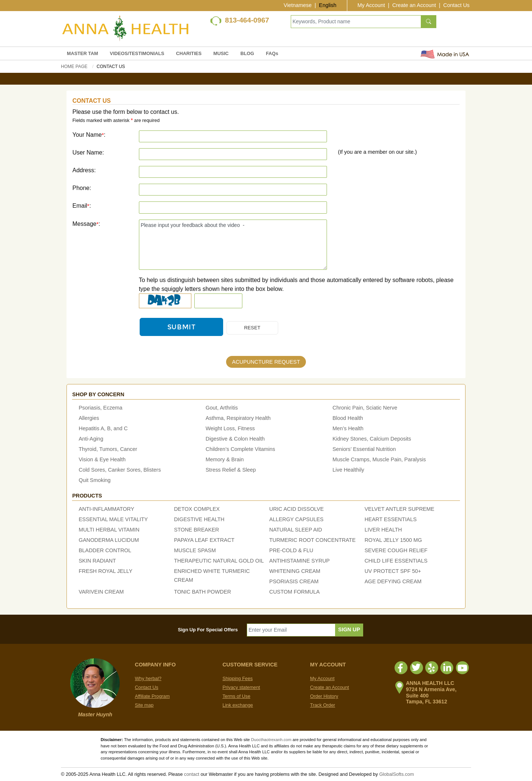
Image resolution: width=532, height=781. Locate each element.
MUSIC (221, 53)
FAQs (272, 53)
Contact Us (456, 5)
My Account (371, 5)
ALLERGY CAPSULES (296, 520)
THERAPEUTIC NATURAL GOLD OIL (219, 561)
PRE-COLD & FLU (291, 551)
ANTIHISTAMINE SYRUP (300, 561)
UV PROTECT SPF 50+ (393, 571)
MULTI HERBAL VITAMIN (109, 530)
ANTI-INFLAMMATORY (106, 509)
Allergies (89, 418)
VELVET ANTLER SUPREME (400, 509)
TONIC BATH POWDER (203, 592)
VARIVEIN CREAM (101, 592)
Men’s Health (348, 429)
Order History (324, 696)
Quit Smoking (95, 481)
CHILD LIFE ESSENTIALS (396, 561)
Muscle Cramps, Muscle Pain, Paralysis (379, 460)
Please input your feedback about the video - (233, 245)
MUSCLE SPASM (195, 551)
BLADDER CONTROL (105, 551)
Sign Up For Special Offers (208, 630)
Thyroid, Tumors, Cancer (108, 449)
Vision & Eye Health (102, 460)
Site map (144, 705)
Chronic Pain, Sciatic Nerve (365, 408)
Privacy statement (241, 687)
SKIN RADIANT (97, 561)
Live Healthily (348, 470)
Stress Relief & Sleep (231, 470)
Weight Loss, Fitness (230, 429)
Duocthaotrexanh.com (271, 740)
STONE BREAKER (197, 530)
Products (87, 496)
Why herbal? (148, 678)
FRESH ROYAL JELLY (105, 571)
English (328, 5)
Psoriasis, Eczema (100, 408)
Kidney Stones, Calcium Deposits (372, 439)
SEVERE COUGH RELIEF (396, 551)
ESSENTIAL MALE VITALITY (113, 520)
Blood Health (348, 418)
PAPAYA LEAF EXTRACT (204, 540)
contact (192, 774)
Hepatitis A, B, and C (103, 429)
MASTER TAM (82, 53)
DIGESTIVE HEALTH (199, 520)
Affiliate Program (152, 696)
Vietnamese (298, 5)
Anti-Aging (91, 439)
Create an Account (414, 5)
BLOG (247, 53)
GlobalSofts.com (396, 774)
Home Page (74, 67)
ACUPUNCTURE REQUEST (266, 362)
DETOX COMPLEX (197, 509)
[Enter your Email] (291, 630)
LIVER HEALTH (383, 530)
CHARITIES (189, 53)
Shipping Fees (238, 678)
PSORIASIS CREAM (294, 582)
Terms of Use (236, 696)
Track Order (323, 705)
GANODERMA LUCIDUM (109, 540)
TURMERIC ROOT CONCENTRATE (313, 540)
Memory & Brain (225, 460)
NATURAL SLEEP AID (296, 530)
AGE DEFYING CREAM (393, 582)
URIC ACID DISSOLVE (297, 509)
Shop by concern (98, 394)
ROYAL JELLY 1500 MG (393, 540)
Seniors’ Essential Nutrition (364, 449)
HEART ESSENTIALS (391, 520)
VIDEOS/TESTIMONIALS (137, 53)
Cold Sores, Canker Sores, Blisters (120, 470)
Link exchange (238, 705)
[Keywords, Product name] (356, 22)
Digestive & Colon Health (235, 439)
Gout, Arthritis (222, 408)
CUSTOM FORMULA (294, 592)
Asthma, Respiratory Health (238, 418)
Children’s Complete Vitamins (241, 449)
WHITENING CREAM (295, 571)
